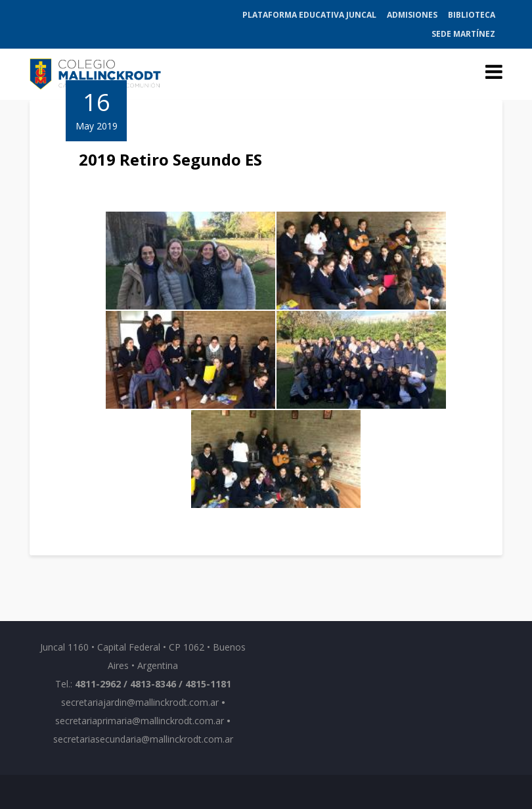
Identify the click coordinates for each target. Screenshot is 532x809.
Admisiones (412, 15)
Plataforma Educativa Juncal (309, 15)
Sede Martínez (463, 34)
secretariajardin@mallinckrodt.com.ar (140, 702)
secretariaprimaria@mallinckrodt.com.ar (140, 721)
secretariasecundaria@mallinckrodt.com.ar (143, 739)
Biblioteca (472, 15)
